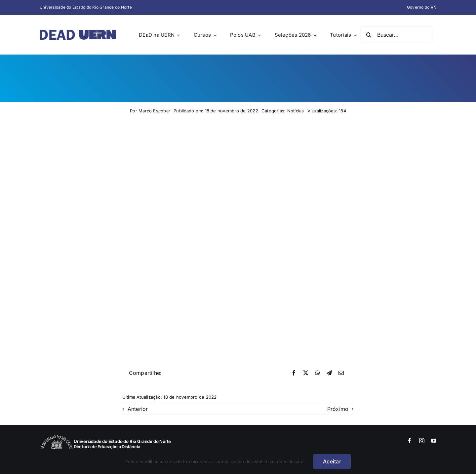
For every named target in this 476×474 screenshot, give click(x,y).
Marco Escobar (154, 111)
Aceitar (332, 461)
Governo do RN (422, 7)
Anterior (138, 409)
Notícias (296, 111)
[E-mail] (341, 373)
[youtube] (434, 441)
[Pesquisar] (369, 35)
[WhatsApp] (318, 373)
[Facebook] (294, 373)
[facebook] (410, 441)
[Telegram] (329, 373)
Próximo (338, 409)
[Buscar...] (397, 35)
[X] (306, 373)
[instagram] (422, 441)
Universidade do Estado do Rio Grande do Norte (86, 7)
